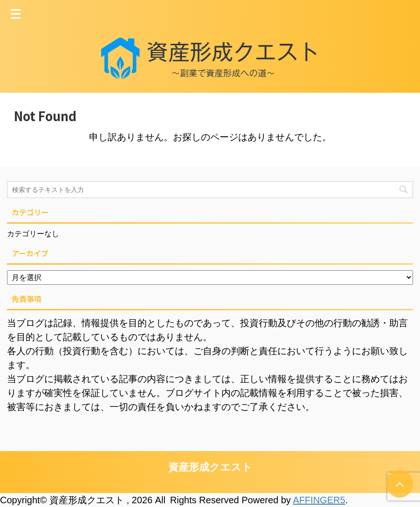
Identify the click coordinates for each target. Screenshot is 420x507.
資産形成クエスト (210, 467)
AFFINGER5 (319, 500)
